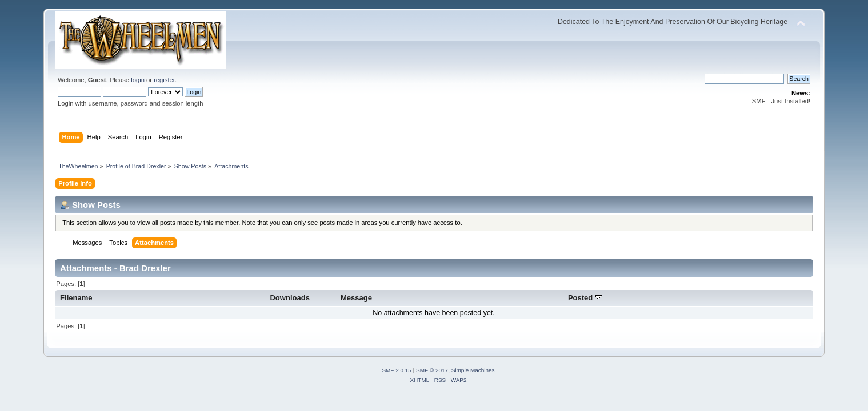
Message (356, 298)
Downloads (290, 298)
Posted (585, 298)
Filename (76, 298)
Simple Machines (473, 370)
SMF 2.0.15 (397, 370)
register (164, 80)
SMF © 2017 (432, 370)
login (138, 80)
